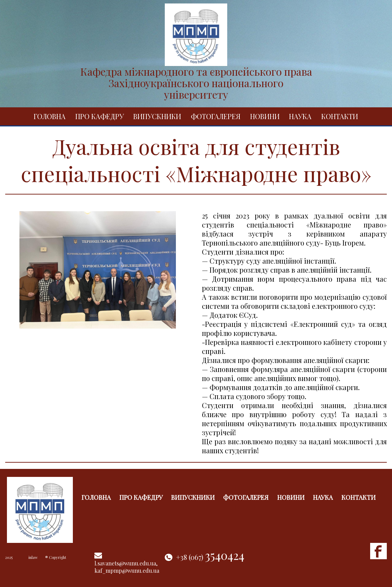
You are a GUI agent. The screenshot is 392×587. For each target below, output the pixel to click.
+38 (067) (210, 557)
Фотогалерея (216, 116)
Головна (50, 116)
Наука (300, 116)
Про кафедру (100, 116)
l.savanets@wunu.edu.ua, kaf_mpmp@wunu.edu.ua (127, 567)
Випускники (157, 116)
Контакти (340, 116)
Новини (265, 116)
